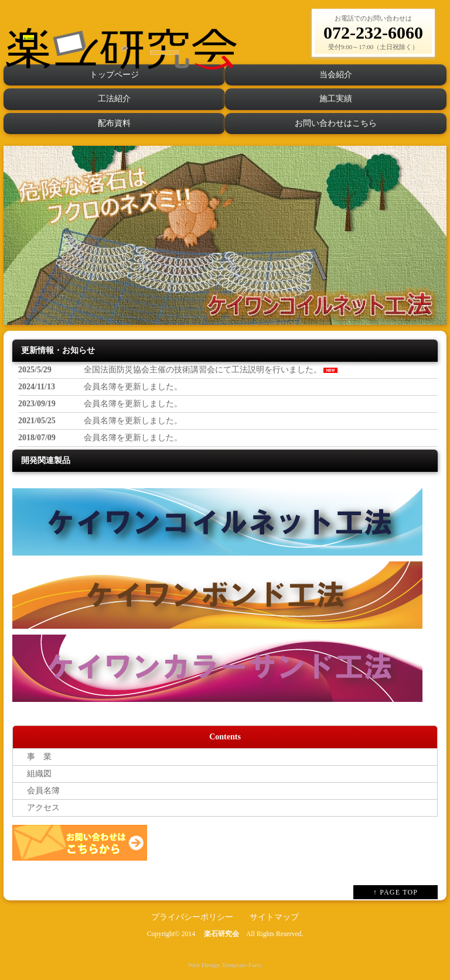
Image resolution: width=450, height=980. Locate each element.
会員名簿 (39, 791)
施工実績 (336, 99)
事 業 (35, 757)
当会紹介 (336, 75)
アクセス (39, 808)
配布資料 (114, 123)
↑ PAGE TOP (396, 892)
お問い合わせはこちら (336, 123)
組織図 (35, 774)
